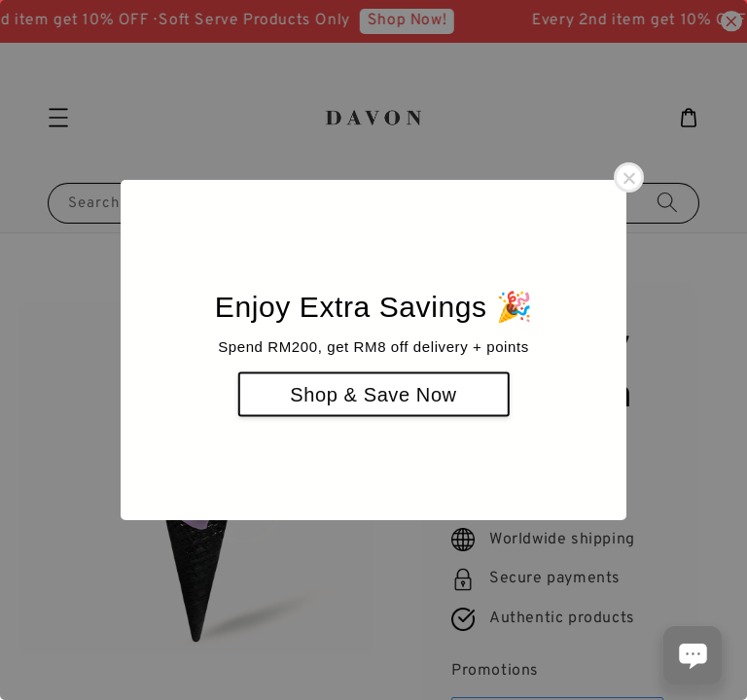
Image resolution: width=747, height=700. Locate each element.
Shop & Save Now (373, 395)
